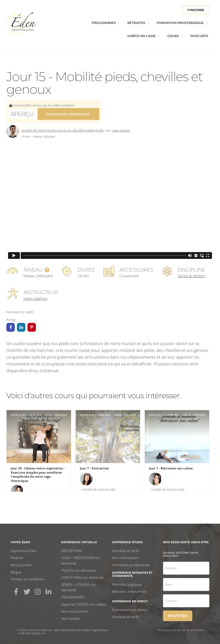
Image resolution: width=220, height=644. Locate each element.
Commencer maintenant (68, 114)
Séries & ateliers (192, 274)
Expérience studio (128, 540)
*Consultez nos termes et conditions (180, 628)
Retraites (138, 23)
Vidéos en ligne (143, 36)
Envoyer (178, 614)
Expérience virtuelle (79, 540)
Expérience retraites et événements (132, 572)
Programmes (106, 23)
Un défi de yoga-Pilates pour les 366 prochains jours (62, 128)
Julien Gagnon (121, 128)
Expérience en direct (130, 599)
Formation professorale (182, 23)
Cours (175, 36)
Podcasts (199, 36)
